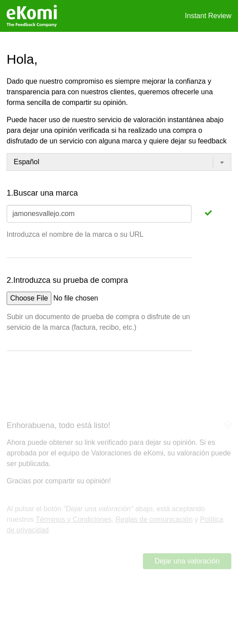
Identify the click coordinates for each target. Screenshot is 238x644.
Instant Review (208, 16)
